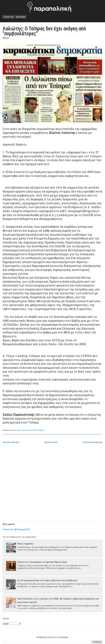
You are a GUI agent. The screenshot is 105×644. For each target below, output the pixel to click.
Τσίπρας (41, 430)
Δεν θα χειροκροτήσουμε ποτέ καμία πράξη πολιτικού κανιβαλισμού (47, 580)
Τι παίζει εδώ (9, 17)
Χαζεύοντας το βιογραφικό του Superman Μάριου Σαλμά (42, 562)
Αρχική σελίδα (51, 442)
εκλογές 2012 (15, 430)
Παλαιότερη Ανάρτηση (93, 442)
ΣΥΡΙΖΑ (34, 430)
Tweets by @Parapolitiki (16, 529)
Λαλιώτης (26, 430)
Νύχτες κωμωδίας (25, 544)
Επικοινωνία (21, 17)
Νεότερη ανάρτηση (11, 442)
